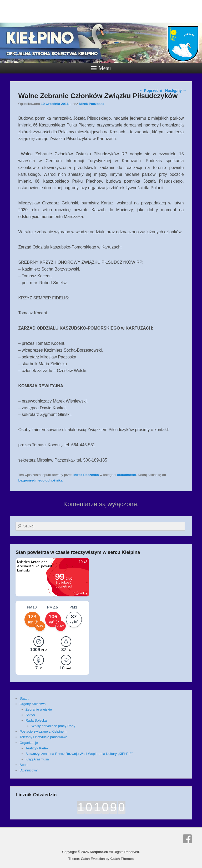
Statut (24, 698)
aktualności (127, 475)
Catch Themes (122, 859)
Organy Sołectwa (32, 704)
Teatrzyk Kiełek (37, 748)
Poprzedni (151, 91)
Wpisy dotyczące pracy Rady (53, 726)
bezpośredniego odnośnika (40, 480)
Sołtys (30, 715)
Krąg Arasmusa (37, 759)
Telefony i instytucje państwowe (43, 737)
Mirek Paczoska (92, 104)
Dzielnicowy (29, 770)
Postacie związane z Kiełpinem (43, 731)
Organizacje (29, 743)
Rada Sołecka (36, 720)
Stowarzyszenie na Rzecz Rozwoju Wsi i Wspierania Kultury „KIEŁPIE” (79, 754)
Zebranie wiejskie (39, 709)
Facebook (188, 839)
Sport (24, 765)
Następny (176, 91)
